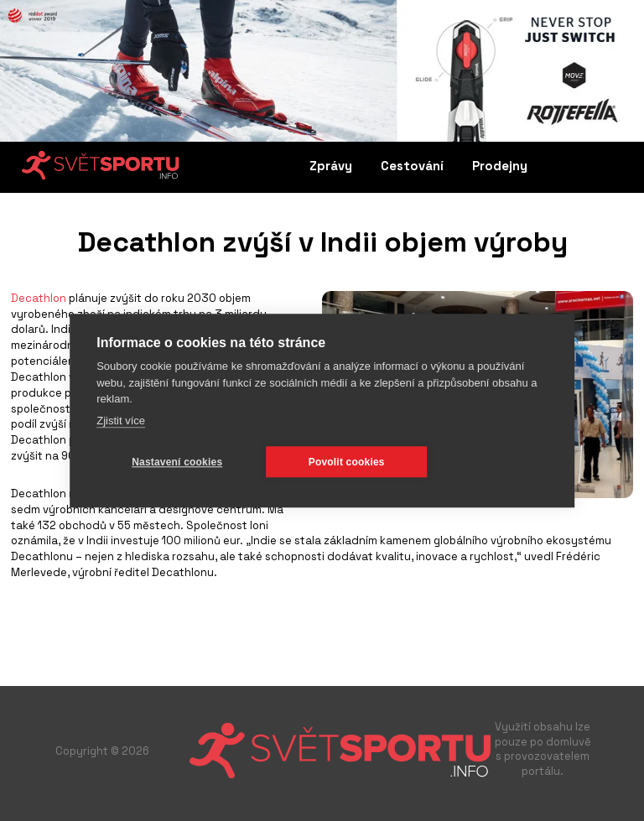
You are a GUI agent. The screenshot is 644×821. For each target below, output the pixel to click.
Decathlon (39, 298)
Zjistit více (121, 421)
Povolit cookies (347, 462)
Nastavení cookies (177, 462)
